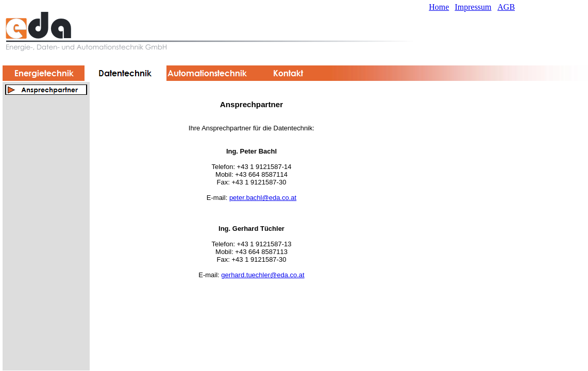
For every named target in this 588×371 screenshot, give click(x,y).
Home (439, 7)
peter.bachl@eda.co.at (263, 198)
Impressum (473, 7)
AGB (506, 7)
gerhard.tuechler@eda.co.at (263, 275)
